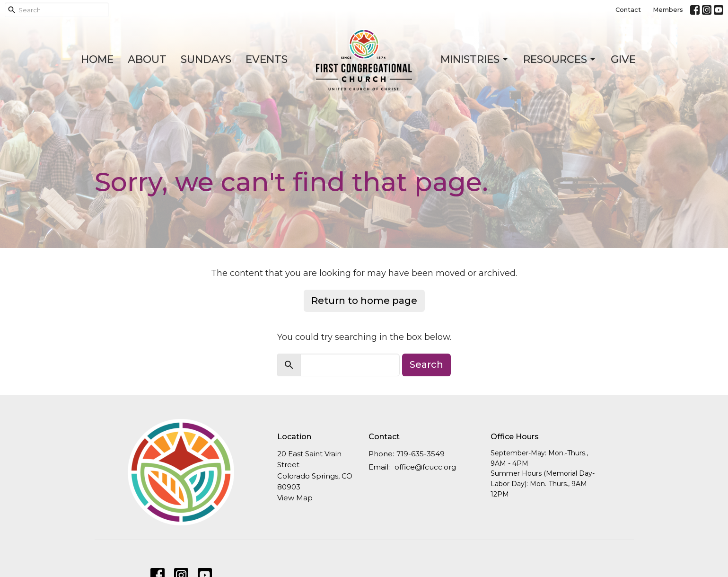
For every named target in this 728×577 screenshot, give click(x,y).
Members (668, 9)
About (147, 59)
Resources (560, 59)
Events (267, 59)
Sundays (206, 59)
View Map (295, 498)
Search (426, 364)
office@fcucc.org (425, 467)
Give (623, 59)
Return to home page (364, 301)
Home (97, 59)
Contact (628, 9)
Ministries (475, 59)
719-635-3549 (421, 454)
